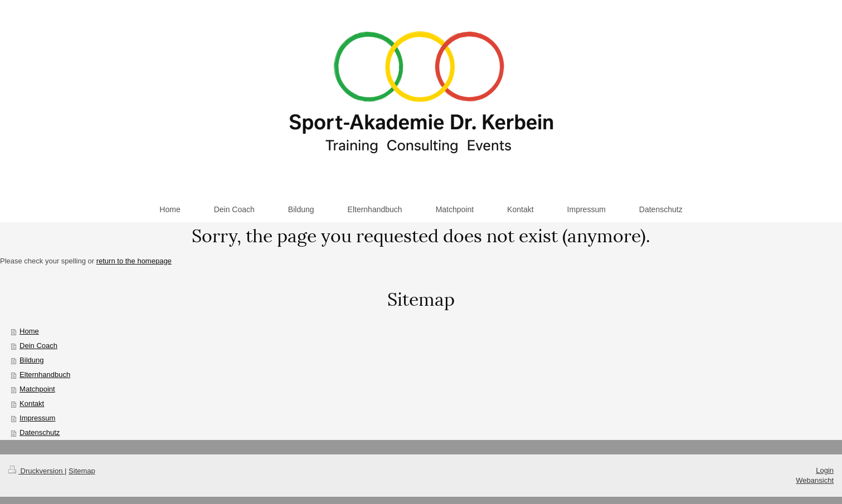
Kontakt (32, 403)
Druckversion (36, 471)
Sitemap (82, 471)
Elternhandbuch (45, 375)
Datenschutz (40, 432)
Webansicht (815, 480)
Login (825, 470)
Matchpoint (37, 389)
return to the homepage (134, 261)
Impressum (37, 418)
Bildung (31, 360)
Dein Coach (38, 346)
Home (29, 331)
